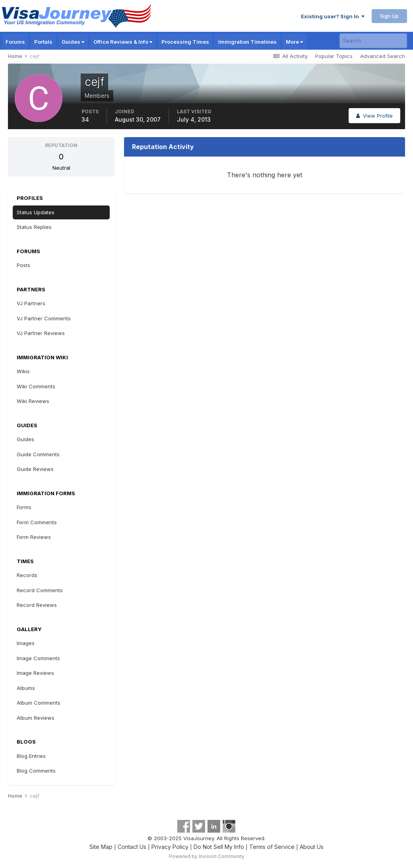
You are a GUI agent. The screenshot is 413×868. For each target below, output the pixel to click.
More (294, 42)
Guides (73, 42)
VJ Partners (31, 303)
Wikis (23, 371)
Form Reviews (34, 537)
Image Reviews (35, 673)
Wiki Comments (36, 386)
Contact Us (132, 847)
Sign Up (389, 16)
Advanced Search (383, 56)
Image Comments (38, 658)
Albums (26, 688)
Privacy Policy (170, 847)
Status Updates (36, 212)
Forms (24, 507)
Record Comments (40, 590)
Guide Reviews (35, 469)
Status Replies (34, 227)
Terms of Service (272, 847)
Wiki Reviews (33, 401)
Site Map (101, 847)
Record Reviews (37, 605)
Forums (15, 42)
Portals (43, 42)
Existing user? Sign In (333, 16)
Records (27, 575)
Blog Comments (36, 771)
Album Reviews (36, 718)
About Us (312, 847)
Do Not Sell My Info (219, 847)
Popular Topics (334, 56)
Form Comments (37, 522)
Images (26, 643)
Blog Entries (31, 756)
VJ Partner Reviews (41, 333)
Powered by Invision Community (207, 856)
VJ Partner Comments (44, 318)
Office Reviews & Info (123, 42)
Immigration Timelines (247, 42)
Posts (23, 265)
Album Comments (39, 703)
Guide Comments (38, 454)
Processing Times (185, 42)
